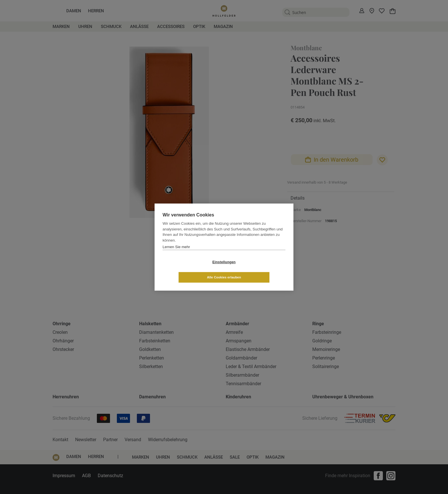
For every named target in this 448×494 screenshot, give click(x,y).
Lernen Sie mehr (176, 254)
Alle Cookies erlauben (258, 270)
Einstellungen (190, 270)
